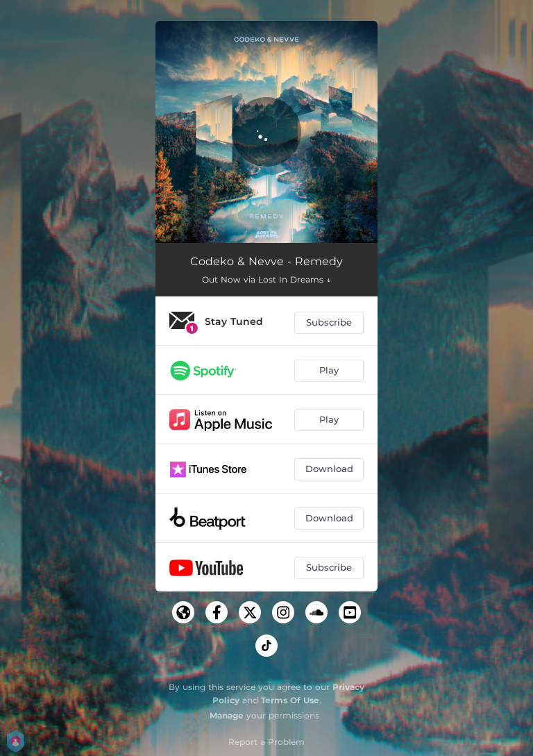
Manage (227, 715)
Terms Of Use (290, 700)
